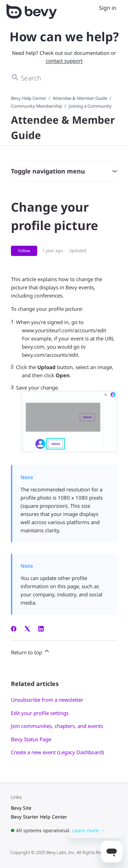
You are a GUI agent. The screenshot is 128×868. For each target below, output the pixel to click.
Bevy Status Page (31, 739)
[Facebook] (14, 629)
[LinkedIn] (41, 629)
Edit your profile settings (40, 713)
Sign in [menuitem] (108, 8)
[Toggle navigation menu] (91, 8)
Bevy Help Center (29, 98)
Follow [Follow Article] (24, 251)
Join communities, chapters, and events (57, 726)
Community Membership (37, 106)
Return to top (31, 652)
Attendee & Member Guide (80, 98)
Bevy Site (21, 808)
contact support (64, 61)
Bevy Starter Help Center (39, 817)
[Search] (64, 78)
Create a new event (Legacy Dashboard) (58, 752)
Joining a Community (90, 106)
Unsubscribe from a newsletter (47, 700)
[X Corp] (27, 629)
